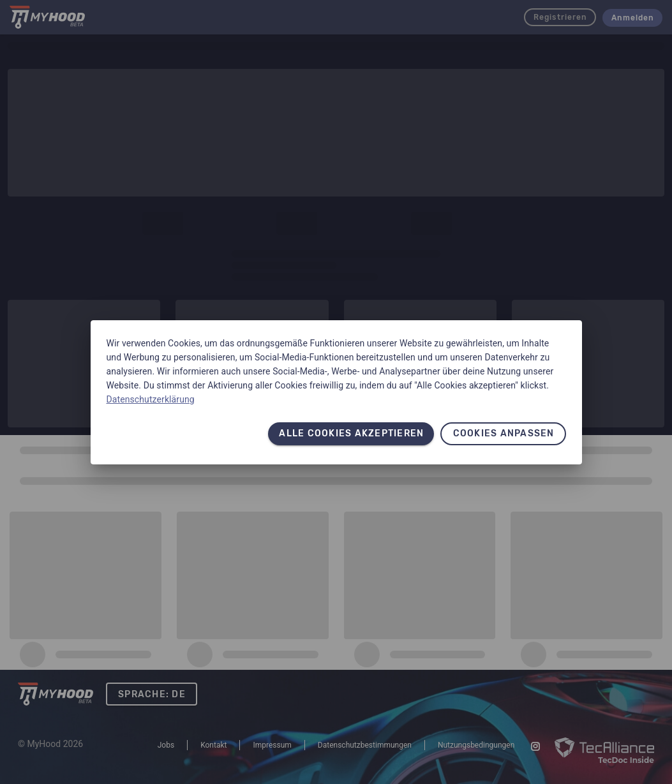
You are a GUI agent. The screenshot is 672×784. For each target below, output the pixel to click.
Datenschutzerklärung (151, 399)
